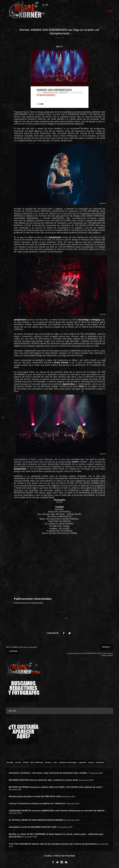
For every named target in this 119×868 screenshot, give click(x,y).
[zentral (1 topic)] (91, 762)
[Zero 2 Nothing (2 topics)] (37, 762)
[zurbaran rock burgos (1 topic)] (68, 762)
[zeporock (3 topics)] (82, 762)
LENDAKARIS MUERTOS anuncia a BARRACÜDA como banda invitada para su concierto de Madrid (56, 810)
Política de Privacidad (64, 855)
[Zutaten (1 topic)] (48, 762)
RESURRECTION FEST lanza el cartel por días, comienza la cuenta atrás (43, 779)
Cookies (48, 855)
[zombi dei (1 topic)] (100, 762)
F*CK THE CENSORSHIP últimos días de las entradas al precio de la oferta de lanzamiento (53, 843)
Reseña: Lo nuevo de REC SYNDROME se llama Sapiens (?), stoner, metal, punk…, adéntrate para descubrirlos (56, 835)
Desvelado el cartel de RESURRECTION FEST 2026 (33, 827)
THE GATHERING (91, 211)
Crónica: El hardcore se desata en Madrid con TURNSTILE (37, 803)
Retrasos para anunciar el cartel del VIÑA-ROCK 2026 (35, 796)
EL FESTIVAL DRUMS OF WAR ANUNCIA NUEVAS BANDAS (36, 819)
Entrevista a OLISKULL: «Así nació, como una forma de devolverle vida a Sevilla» (48, 772)
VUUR (28, 225)
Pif (62, 46)
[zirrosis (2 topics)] (18, 762)
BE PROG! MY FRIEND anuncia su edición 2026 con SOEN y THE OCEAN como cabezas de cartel (55, 787)
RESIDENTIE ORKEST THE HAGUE (84, 114)
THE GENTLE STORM (60, 220)
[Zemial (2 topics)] (26, 762)
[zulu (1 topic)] (55, 762)
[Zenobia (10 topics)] (10, 762)
